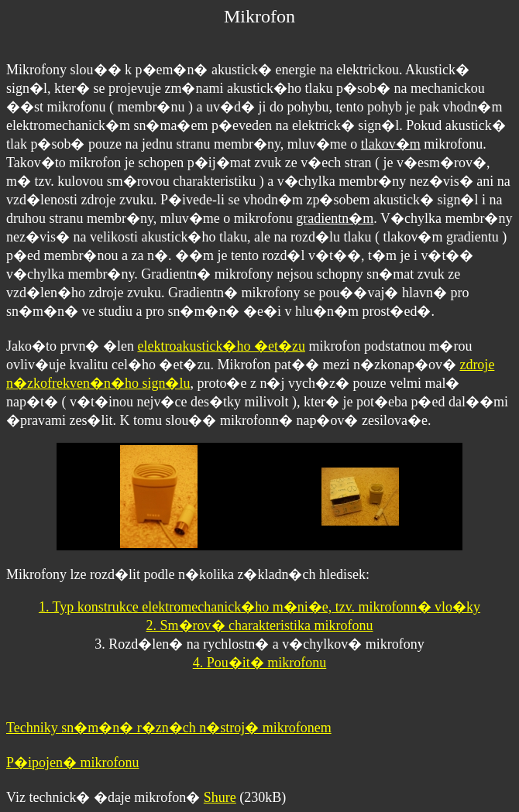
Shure (220, 797)
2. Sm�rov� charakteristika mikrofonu (260, 625)
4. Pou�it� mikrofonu (260, 663)
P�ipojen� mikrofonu (73, 762)
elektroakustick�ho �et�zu (221, 346)
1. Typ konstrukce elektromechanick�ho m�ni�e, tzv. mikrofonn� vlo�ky (259, 607)
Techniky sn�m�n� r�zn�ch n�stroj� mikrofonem (169, 728)
